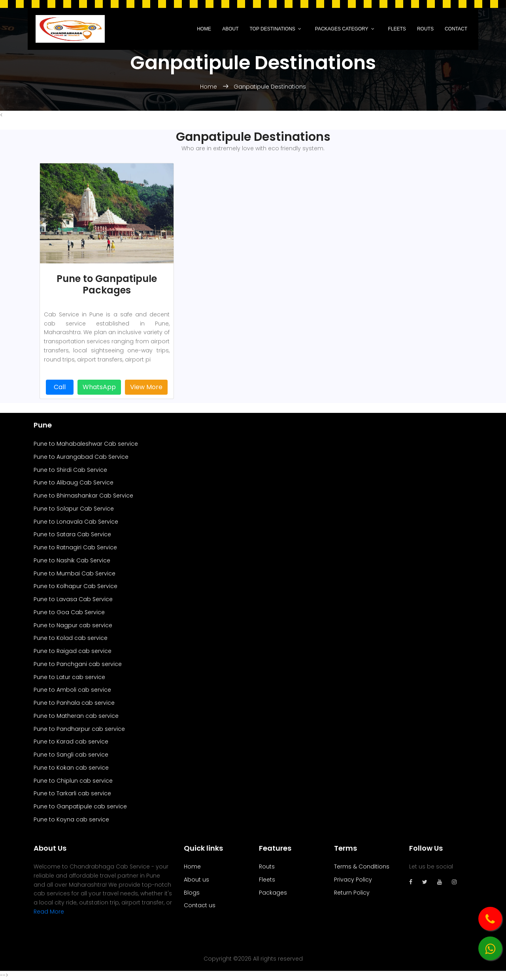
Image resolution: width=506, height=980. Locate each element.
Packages (273, 893)
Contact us (200, 905)
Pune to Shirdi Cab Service (70, 470)
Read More (49, 912)
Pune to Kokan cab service (71, 768)
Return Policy (352, 893)
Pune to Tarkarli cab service (72, 793)
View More (146, 387)
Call (60, 387)
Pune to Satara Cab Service (72, 534)
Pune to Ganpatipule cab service (80, 806)
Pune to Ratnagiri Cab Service (75, 547)
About (230, 29)
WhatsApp (99, 387)
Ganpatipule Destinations (270, 87)
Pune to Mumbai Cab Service (75, 573)
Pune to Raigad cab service (73, 651)
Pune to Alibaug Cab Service (74, 482)
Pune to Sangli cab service (71, 755)
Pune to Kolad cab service (71, 638)
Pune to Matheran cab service (76, 716)
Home (204, 29)
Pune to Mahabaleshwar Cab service (86, 444)
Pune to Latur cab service (69, 677)
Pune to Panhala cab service (74, 703)
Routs (425, 29)
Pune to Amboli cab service (72, 690)
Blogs (192, 893)
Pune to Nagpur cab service (73, 625)
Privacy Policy (353, 880)
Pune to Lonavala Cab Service (76, 522)
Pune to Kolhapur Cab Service (76, 586)
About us (196, 880)
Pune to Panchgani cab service (78, 664)
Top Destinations (272, 29)
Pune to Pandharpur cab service (79, 729)
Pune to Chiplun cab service (73, 781)
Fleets (397, 29)
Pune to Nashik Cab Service (72, 560)
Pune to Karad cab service (71, 742)
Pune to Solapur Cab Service (74, 509)
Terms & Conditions (362, 866)
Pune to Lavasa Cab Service (73, 599)
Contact (456, 29)
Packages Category (342, 29)
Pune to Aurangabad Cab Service (81, 457)
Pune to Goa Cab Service (69, 612)
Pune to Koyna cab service (71, 819)
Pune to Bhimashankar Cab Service (83, 496)
